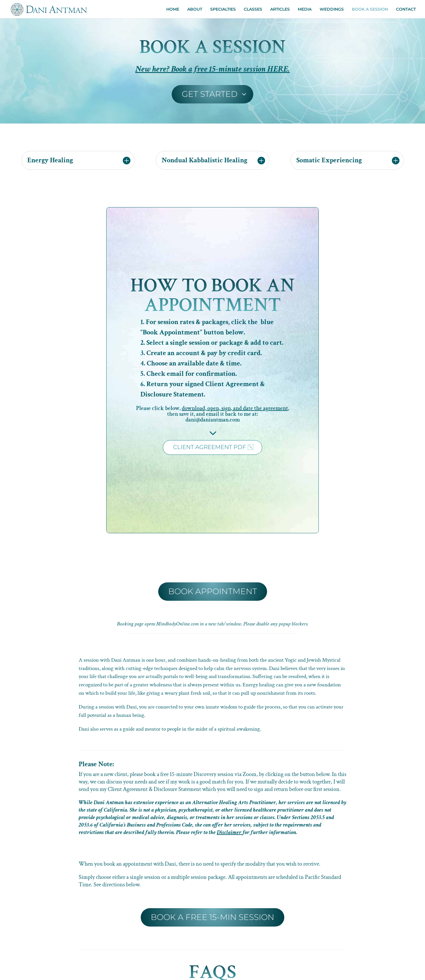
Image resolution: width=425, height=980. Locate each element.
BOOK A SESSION (370, 9)
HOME (173, 9)
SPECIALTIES (223, 9)
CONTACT (406, 9)
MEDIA (305, 9)
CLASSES (253, 9)
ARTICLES (280, 9)
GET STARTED (210, 94)
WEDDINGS (332, 9)
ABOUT (195, 9)
